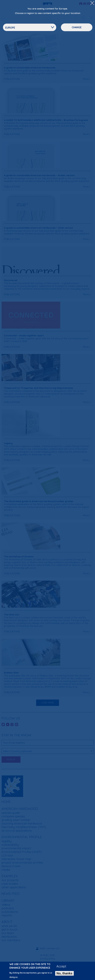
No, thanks (64, 975)
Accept (61, 968)
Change (77, 27)
